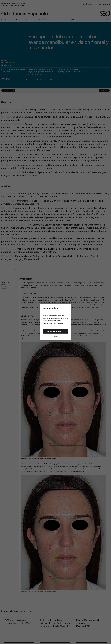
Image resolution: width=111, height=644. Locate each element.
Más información (58, 323)
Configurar (55, 336)
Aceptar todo (55, 331)
